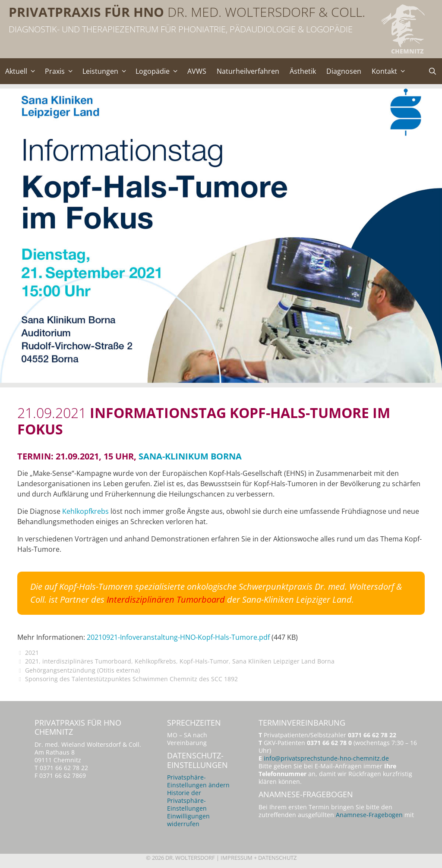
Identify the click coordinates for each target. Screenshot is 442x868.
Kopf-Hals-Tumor (204, 661)
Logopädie (159, 71)
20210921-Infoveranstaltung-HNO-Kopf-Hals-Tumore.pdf (178, 637)
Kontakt (391, 71)
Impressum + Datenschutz (259, 858)
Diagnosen (344, 71)
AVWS (197, 71)
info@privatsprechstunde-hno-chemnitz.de (326, 758)
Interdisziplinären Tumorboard (166, 599)
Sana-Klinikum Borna (190, 456)
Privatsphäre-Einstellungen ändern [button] (198, 781)
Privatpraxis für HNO (86, 12)
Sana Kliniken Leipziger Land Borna (283, 661)
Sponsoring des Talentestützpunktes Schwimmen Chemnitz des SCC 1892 (131, 679)
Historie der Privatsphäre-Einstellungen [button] (187, 800)
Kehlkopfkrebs (85, 511)
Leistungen (107, 71)
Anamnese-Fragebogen (369, 815)
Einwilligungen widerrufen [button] (188, 820)
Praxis (61, 71)
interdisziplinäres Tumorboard (87, 661)
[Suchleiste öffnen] (432, 71)
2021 (32, 653)
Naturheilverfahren (248, 71)
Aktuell (22, 71)
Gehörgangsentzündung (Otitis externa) (82, 670)
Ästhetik (303, 71)
